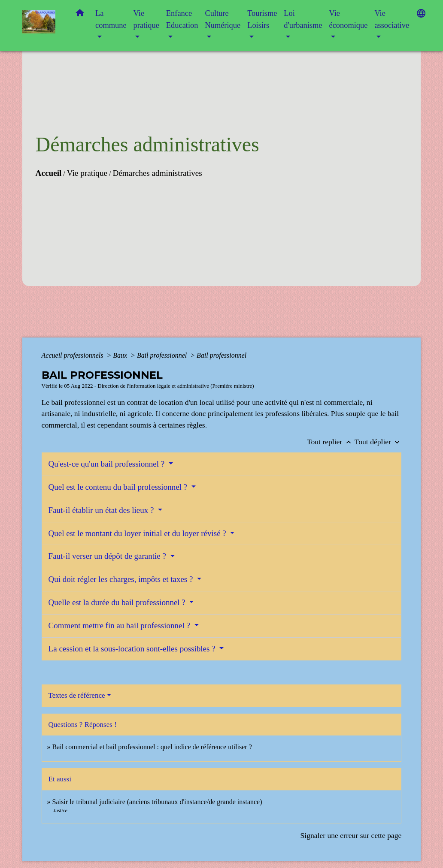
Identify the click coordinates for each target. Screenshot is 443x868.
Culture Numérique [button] (223, 19)
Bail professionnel (163, 355)
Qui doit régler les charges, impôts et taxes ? (122, 579)
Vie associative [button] (392, 19)
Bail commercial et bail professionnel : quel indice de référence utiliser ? (152, 747)
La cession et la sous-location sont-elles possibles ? (133, 649)
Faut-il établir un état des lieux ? (102, 510)
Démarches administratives (157, 173)
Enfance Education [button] (182, 19)
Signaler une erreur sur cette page (351, 835)
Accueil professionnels (73, 355)
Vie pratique (87, 173)
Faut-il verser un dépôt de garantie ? (108, 556)
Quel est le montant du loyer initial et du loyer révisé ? (138, 533)
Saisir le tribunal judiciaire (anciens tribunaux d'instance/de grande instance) (157, 802)
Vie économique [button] (348, 19)
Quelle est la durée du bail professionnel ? (118, 602)
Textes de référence (77, 695)
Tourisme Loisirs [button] (262, 19)
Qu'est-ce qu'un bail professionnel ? (108, 464)
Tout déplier (378, 442)
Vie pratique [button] (146, 19)
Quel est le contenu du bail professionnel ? (119, 487)
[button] (80, 15)
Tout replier (331, 442)
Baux (121, 355)
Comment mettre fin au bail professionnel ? (120, 625)
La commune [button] (111, 19)
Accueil (49, 173)
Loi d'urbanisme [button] (303, 19)
